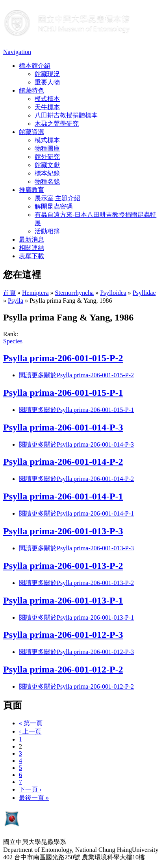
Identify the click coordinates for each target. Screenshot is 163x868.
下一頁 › (30, 789)
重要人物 (47, 82)
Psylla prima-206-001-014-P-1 (63, 496)
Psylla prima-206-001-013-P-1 (63, 600)
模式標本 (47, 99)
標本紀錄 (47, 173)
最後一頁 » (34, 798)
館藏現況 (47, 74)
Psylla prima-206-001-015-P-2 (63, 358)
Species (13, 341)
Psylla (16, 301)
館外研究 (47, 157)
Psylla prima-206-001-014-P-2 (63, 462)
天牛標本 (47, 107)
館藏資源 (31, 132)
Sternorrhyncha (75, 293)
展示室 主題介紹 (57, 198)
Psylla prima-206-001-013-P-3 (63, 531)
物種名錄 (47, 182)
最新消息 (31, 239)
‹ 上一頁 (30, 731)
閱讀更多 (76, 375)
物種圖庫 (47, 148)
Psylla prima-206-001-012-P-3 (63, 635)
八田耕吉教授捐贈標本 (66, 115)
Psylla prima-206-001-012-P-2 (63, 669)
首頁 (9, 293)
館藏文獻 (47, 165)
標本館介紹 (35, 66)
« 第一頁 (31, 723)
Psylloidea (113, 293)
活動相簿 (47, 231)
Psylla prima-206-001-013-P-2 (63, 566)
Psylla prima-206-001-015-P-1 (63, 393)
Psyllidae (144, 293)
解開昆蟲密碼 (54, 206)
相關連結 (31, 248)
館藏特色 (31, 90)
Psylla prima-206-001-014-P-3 (63, 427)
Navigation (17, 52)
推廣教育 (31, 190)
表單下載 (31, 256)
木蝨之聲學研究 (57, 124)
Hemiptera (35, 293)
